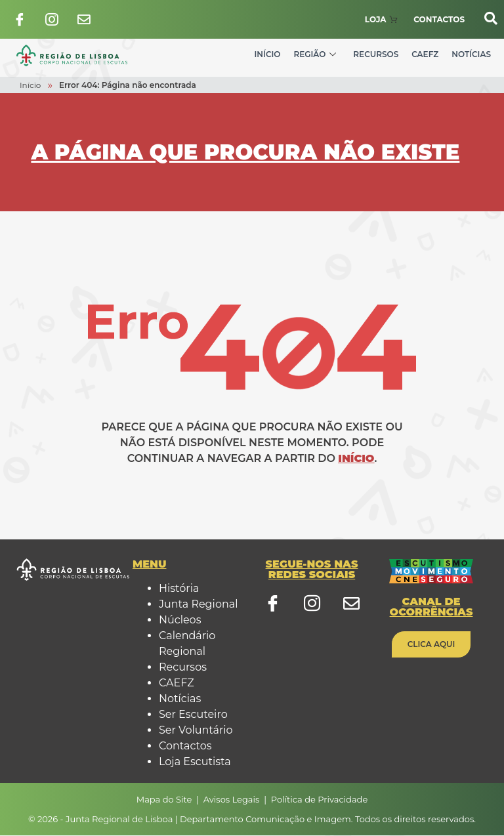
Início (268, 55)
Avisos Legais (232, 799)
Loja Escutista (195, 762)
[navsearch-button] (484, 18)
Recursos (376, 55)
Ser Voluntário (196, 731)
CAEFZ (425, 55)
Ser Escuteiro (193, 715)
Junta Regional (198, 605)
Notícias (471, 55)
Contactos (185, 746)
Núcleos (180, 620)
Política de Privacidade (319, 799)
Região (315, 55)
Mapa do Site (164, 799)
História (179, 589)
